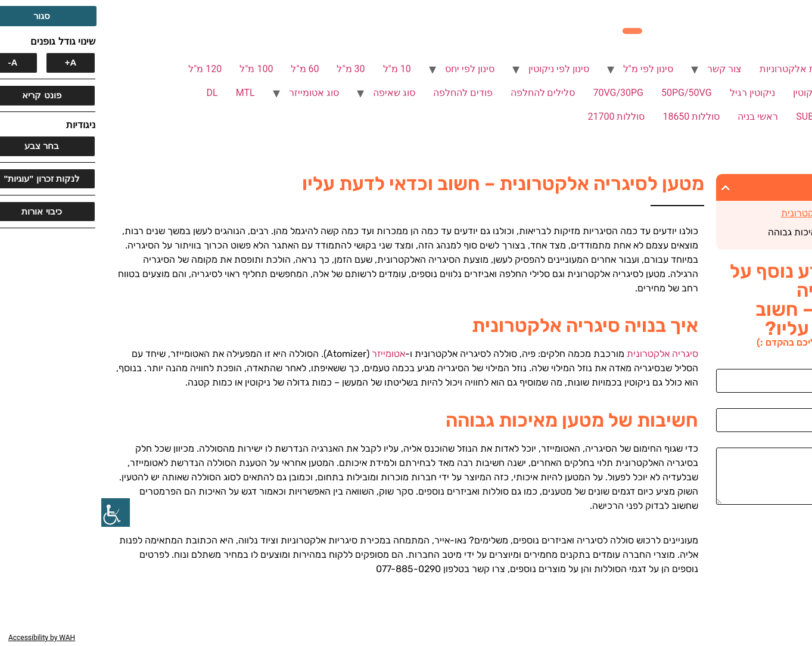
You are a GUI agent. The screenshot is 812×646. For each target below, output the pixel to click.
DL (111, 93)
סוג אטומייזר (213, 93)
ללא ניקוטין (714, 93)
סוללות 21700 (515, 117)
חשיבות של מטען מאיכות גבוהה (727, 232)
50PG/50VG (585, 93)
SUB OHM (715, 117)
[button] (624, 188)
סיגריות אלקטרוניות (698, 69)
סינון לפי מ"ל (547, 69)
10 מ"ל (296, 69)
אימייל (794, 403)
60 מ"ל (203, 69)
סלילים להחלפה (442, 93)
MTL (144, 93)
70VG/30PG (517, 93)
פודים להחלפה (362, 93)
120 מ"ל (104, 69)
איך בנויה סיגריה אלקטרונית (735, 213)
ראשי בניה (657, 117)
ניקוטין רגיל (651, 93)
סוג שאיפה (293, 93)
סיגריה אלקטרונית (561, 354)
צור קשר (623, 69)
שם (800, 364)
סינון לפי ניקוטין (458, 69)
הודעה (794, 443)
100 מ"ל (155, 69)
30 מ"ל (249, 69)
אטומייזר (287, 354)
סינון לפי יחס (368, 69)
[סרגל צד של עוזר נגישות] (14, 513)
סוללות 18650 (590, 117)
